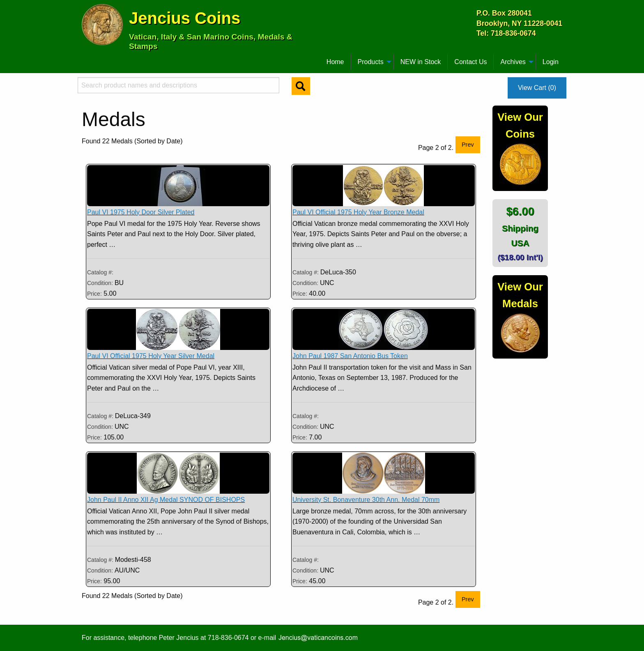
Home (335, 62)
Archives (513, 62)
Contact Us (470, 62)
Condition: (101, 283)
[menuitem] (85, 59)
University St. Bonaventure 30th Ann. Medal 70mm (366, 500)
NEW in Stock (421, 62)
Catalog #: (100, 272)
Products (371, 62)
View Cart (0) (537, 88)
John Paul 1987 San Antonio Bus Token (350, 356)
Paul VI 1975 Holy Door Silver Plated (141, 212)
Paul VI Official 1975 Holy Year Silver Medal (151, 356)
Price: (94, 294)
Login (551, 62)
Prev (468, 145)
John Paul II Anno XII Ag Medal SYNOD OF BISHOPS (166, 500)
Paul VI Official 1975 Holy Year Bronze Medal (358, 212)
